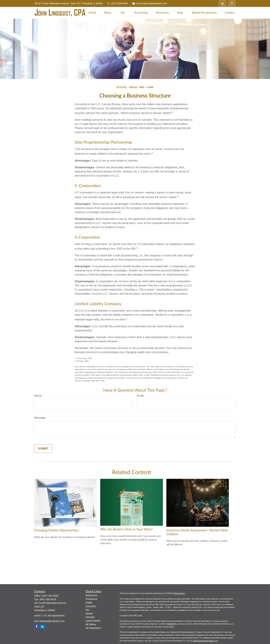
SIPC (175, 624)
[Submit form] (43, 449)
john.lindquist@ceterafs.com (149, 3)
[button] (92, 13)
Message (40, 418)
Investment (91, 599)
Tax (87, 610)
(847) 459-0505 (117, 3)
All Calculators (93, 628)
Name (38, 396)
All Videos (91, 624)
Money (89, 613)
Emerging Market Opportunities (57, 530)
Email (140, 396)
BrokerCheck (179, 593)
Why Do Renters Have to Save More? (126, 529)
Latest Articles (93, 621)
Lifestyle (90, 617)
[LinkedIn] (222, 3)
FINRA (169, 624)
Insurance (91, 606)
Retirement (91, 595)
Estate (89, 603)
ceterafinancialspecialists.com (205, 641)
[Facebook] (232, 3)
